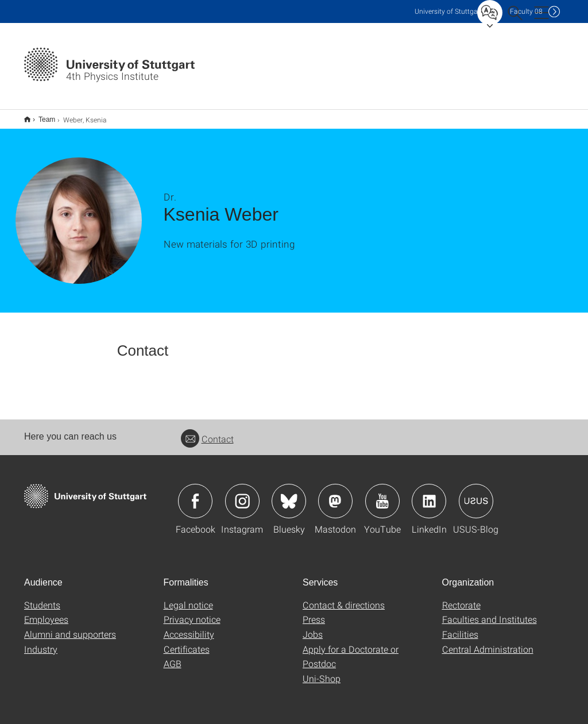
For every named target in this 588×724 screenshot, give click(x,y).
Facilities (460, 627)
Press (314, 612)
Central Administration (488, 642)
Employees (46, 612)
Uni (448, 11)
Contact (207, 431)
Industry (41, 642)
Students (42, 597)
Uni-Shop (322, 671)
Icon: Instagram (242, 494)
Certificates (187, 642)
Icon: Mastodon (335, 494)
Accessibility (189, 627)
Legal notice (188, 597)
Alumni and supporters (70, 627)
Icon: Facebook (195, 494)
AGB (173, 656)
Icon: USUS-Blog (476, 494)
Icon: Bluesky (289, 494)
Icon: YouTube (382, 494)
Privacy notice (192, 612)
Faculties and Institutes (490, 612)
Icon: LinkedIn (429, 494)
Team (40, 115)
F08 (526, 11)
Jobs (313, 627)
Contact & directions (344, 597)
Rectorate (461, 597)
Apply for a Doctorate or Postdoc (351, 649)
